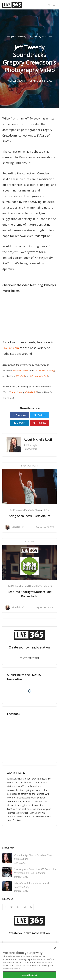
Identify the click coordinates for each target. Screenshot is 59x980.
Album (22, 510)
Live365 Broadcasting (44, 370)
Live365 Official (21, 370)
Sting (14, 510)
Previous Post (30, 466)
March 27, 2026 (21, 891)
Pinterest (40, 423)
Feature (47, 586)
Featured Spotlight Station (24, 586)
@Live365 (20, 376)
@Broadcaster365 (39, 376)
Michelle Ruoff (42, 439)
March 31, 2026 (21, 877)
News (45, 37)
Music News (33, 37)
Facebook (20, 415)
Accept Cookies (30, 975)
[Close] (55, 948)
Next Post (29, 542)
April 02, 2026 (20, 863)
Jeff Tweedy (18, 37)
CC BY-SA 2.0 (30, 392)
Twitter (40, 415)
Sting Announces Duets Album (29, 516)
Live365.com (11, 348)
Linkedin (19, 423)
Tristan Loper (16, 392)
